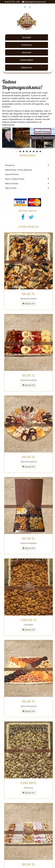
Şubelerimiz (27, 68)
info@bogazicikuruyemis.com (34, 2)
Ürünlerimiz (27, 45)
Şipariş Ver (29, 304)
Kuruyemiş (10, 165)
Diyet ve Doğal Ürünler (15, 179)
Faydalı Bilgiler (27, 60)
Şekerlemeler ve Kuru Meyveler (19, 170)
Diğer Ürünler (11, 188)
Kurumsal (27, 52)
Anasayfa (27, 37)
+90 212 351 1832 (12, 2)
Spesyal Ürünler (12, 174)
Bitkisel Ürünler (12, 184)
